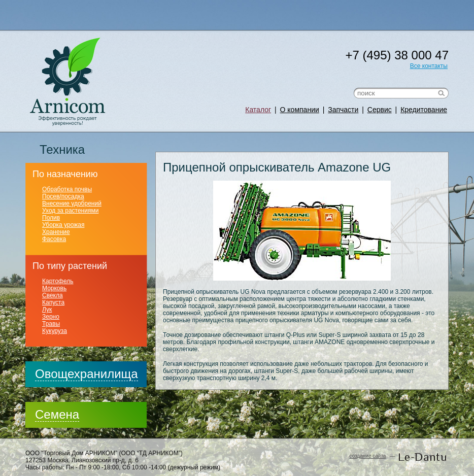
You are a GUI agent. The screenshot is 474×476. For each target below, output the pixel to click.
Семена (57, 414)
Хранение (56, 232)
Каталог (258, 110)
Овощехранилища (87, 374)
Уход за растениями (70, 211)
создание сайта (367, 456)
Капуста (53, 302)
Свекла (53, 295)
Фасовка (54, 239)
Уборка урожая (63, 225)
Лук (47, 310)
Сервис (380, 110)
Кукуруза (55, 331)
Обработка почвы (67, 189)
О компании (300, 110)
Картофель (58, 281)
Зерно (51, 317)
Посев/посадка (63, 196)
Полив (51, 218)
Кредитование (424, 110)
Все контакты (429, 66)
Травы (51, 324)
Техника (62, 149)
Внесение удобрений (72, 203)
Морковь (54, 288)
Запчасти (343, 110)
